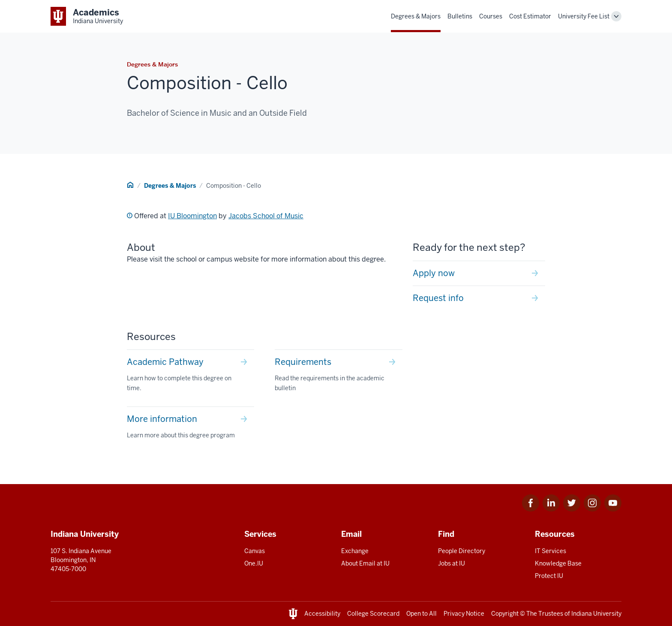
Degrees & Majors (416, 16)
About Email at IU (365, 563)
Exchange (355, 551)
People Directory (462, 551)
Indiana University (596, 614)
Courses (491, 16)
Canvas (255, 551)
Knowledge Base (558, 563)
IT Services (550, 551)
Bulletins (460, 16)
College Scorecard (373, 614)
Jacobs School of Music (266, 216)
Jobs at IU (451, 563)
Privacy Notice (464, 614)
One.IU (254, 563)
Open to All (421, 614)
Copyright (505, 614)
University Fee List (584, 16)
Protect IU (549, 576)
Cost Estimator (530, 16)
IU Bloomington (192, 216)
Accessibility (322, 614)
